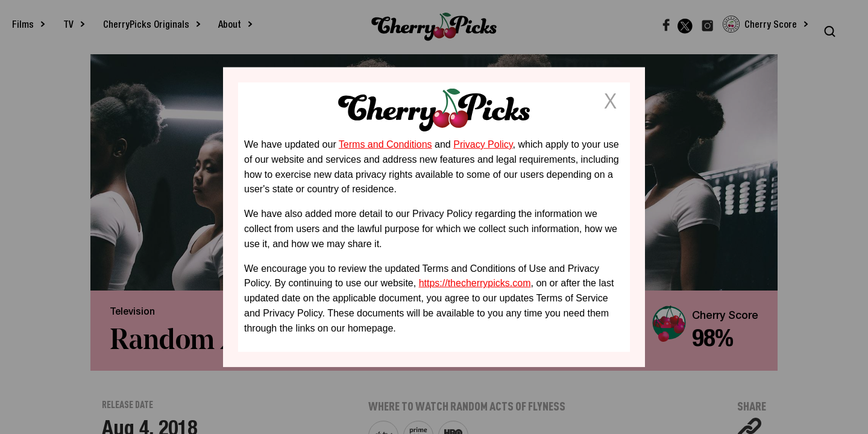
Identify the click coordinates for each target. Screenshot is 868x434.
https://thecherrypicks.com (475, 283)
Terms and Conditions (385, 144)
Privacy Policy (483, 144)
